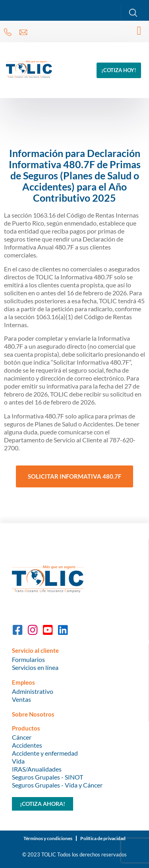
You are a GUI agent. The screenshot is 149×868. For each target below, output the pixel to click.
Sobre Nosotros (33, 714)
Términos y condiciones (48, 838)
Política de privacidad (103, 838)
